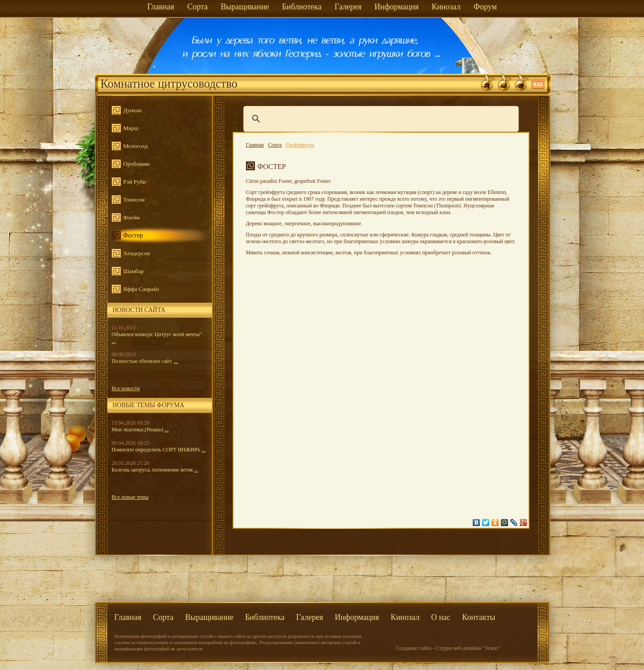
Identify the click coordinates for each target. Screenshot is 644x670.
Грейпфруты (300, 145)
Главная (161, 7)
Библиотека (302, 7)
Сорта (198, 7)
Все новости (126, 388)
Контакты (479, 617)
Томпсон (134, 200)
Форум (485, 7)
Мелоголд (136, 146)
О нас (441, 617)
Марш (131, 128)
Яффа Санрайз (141, 289)
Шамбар (134, 271)
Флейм (132, 217)
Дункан (133, 110)
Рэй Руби (135, 182)
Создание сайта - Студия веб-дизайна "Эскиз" (448, 648)
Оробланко (137, 164)
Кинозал (446, 7)
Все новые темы (130, 497)
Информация (396, 7)
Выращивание (245, 7)
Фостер (133, 235)
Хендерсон (137, 253)
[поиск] (380, 119)
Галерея (348, 7)
